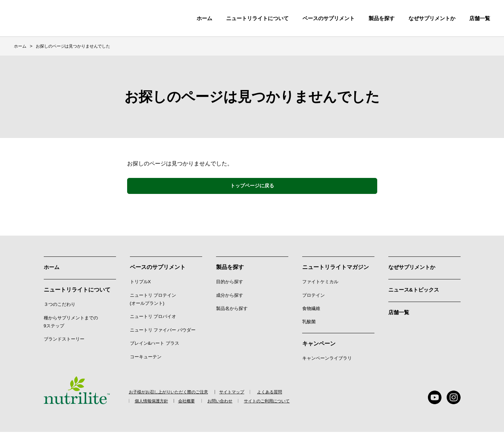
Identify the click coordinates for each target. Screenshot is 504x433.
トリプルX (141, 283)
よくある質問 (275, 393)
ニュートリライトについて (257, 18)
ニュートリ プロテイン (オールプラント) (153, 300)
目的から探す (230, 283)
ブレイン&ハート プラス (155, 344)
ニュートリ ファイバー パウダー (163, 331)
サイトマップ (236, 393)
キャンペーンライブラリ (327, 359)
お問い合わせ (228, 402)
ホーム (204, 18)
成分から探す (230, 296)
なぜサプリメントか (413, 268)
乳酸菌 (309, 323)
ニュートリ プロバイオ (153, 317)
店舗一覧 (399, 313)
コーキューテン (146, 357)
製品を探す (382, 18)
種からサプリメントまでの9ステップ (71, 322)
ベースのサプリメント (329, 18)
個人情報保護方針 (153, 402)
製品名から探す (232, 309)
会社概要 (192, 402)
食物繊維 (311, 309)
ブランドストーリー (64, 340)
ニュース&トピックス (415, 290)
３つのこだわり (60, 305)
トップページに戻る (252, 186)
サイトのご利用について (278, 402)
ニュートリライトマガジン (336, 268)
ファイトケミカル (320, 283)
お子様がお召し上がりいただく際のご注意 (168, 393)
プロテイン (313, 296)
